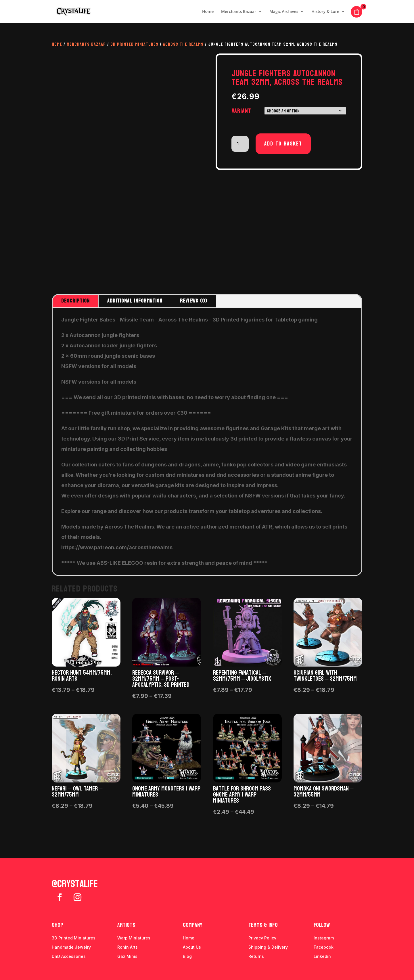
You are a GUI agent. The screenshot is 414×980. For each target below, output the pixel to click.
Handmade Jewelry (71, 947)
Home (208, 12)
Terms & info (263, 925)
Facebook (324, 947)
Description (75, 301)
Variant (241, 111)
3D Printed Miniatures (134, 44)
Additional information (135, 301)
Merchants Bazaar (239, 12)
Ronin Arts (128, 947)
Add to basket (283, 144)
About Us (192, 947)
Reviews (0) (194, 301)
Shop (57, 925)
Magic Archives (284, 12)
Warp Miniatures (134, 938)
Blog (187, 956)
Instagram (324, 938)
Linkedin (322, 956)
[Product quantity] (240, 144)
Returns (256, 956)
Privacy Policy (262, 938)
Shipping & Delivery (268, 947)
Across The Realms (183, 44)
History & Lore (325, 12)
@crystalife (75, 884)
